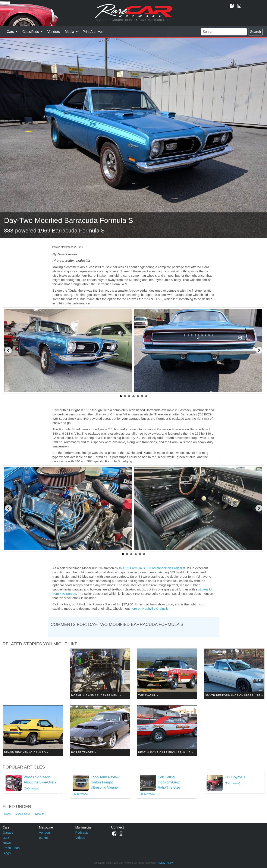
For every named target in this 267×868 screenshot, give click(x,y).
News (7, 843)
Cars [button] (11, 32)
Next (259, 350)
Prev (8, 350)
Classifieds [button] (31, 32)
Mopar (8, 814)
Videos (80, 838)
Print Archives (93, 32)
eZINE (44, 838)
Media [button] (70, 32)
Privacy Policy (165, 863)
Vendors (54, 32)
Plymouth (39, 814)
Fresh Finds (11, 848)
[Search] (224, 32)
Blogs (7, 853)
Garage (8, 832)
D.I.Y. (7, 838)
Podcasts (82, 832)
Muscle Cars (23, 814)
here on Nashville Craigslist (150, 609)
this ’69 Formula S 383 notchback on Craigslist (152, 568)
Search (256, 32)
